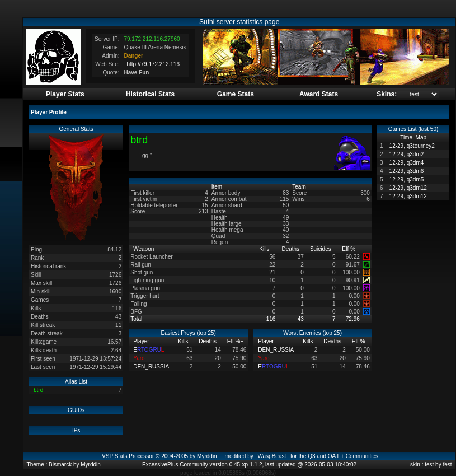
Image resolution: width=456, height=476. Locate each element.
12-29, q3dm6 (407, 171)
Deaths (291, 249)
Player (142, 341)
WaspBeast (272, 456)
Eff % (349, 249)
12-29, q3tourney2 (412, 146)
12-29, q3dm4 (407, 163)
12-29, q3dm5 (407, 179)
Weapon (144, 249)
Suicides (321, 249)
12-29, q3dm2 (407, 154)
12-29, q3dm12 (408, 188)
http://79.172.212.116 (153, 64)
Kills (266, 249)
